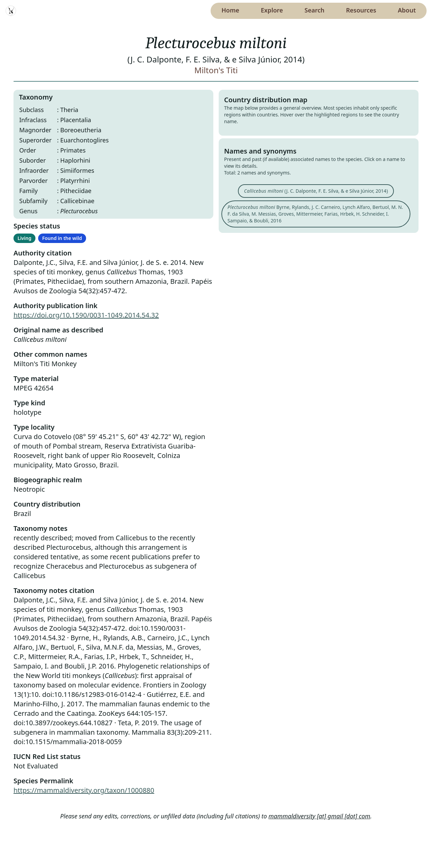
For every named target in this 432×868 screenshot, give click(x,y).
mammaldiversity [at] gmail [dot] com (320, 816)
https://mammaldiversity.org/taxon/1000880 (84, 790)
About (407, 10)
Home (230, 10)
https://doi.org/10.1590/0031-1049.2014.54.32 (86, 315)
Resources (361, 10)
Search (314, 10)
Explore (272, 10)
